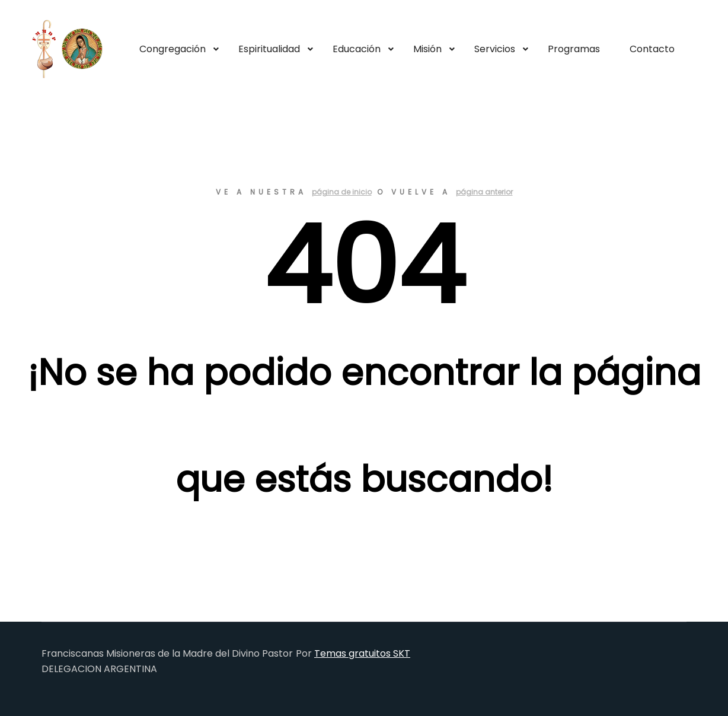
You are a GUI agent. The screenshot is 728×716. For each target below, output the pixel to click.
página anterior (484, 192)
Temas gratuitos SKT (362, 653)
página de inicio (342, 192)
